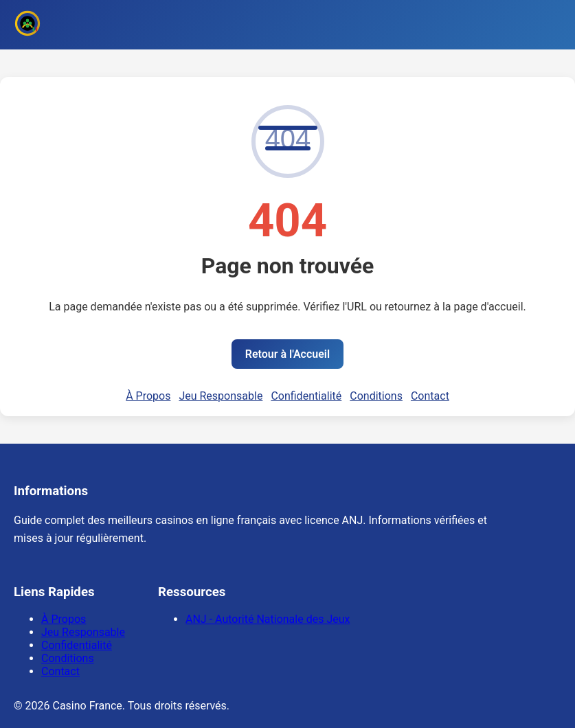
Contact (430, 396)
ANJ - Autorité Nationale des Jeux (268, 619)
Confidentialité (306, 396)
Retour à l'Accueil (287, 354)
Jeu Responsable (221, 396)
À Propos (148, 396)
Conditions (376, 396)
